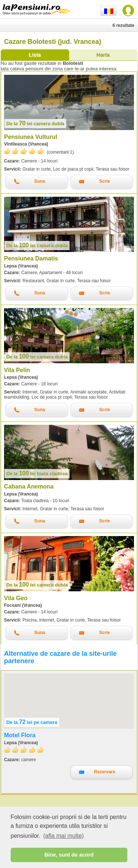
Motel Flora (20, 735)
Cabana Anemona (29, 486)
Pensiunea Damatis (31, 258)
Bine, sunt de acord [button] (69, 855)
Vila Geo (16, 598)
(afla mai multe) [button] (63, 836)
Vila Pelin (17, 370)
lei (35, 124)
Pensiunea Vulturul (31, 137)
